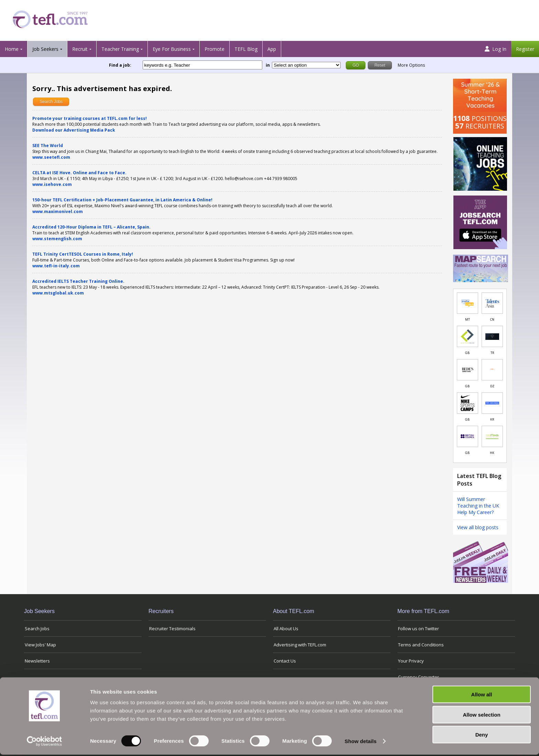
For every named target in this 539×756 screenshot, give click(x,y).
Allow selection (481, 716)
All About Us (286, 629)
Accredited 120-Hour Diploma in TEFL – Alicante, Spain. (91, 227)
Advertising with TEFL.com (300, 645)
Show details (361, 742)
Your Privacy (411, 661)
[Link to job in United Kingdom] (467, 336)
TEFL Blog (246, 49)
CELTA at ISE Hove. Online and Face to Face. (79, 173)
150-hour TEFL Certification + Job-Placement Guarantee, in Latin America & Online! (122, 200)
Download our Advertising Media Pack (74, 130)
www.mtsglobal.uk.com (58, 293)
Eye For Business (172, 49)
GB (467, 353)
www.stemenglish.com (57, 239)
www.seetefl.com (51, 157)
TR (492, 353)
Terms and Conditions (421, 645)
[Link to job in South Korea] (492, 403)
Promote (214, 49)
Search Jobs (51, 102)
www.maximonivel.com (58, 212)
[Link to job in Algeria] (492, 370)
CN (492, 319)
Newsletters (37, 661)
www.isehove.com (52, 184)
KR (492, 419)
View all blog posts (478, 527)
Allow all (482, 696)
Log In (496, 49)
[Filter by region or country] (306, 65)
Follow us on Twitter (419, 629)
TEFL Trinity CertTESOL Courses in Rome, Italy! (83, 254)
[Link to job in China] (492, 303)
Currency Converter (419, 677)
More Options (411, 65)
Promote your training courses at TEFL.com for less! (90, 118)
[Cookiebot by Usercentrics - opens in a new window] (45, 743)
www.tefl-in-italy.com (56, 266)
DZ (492, 386)
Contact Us (285, 661)
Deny (482, 736)
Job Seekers (45, 49)
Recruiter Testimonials (172, 629)
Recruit (80, 49)
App (272, 49)
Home (12, 49)
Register (525, 49)
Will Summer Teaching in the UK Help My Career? (478, 506)
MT (467, 319)
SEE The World (48, 146)
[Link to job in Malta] (467, 303)
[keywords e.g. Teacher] (202, 65)
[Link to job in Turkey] (492, 336)
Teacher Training (120, 49)
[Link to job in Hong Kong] (492, 436)
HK (492, 453)
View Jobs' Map (40, 645)
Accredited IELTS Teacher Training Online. (78, 281)
